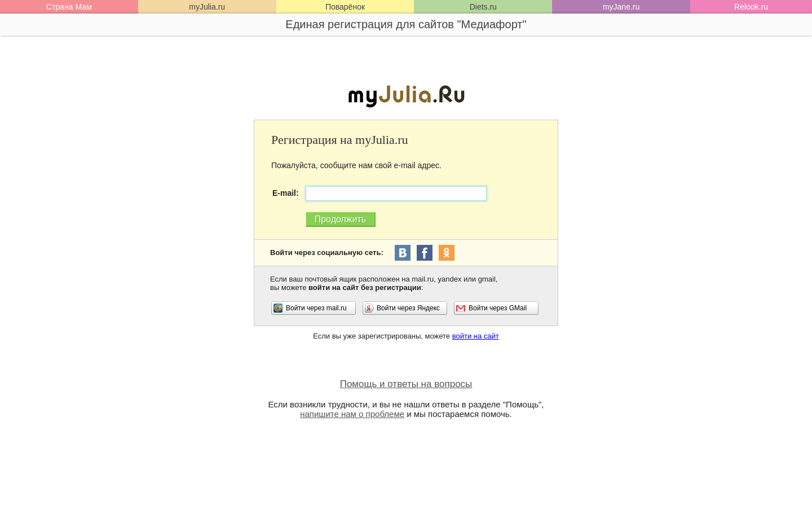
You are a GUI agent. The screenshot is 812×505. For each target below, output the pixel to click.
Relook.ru (751, 7)
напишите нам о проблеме (352, 414)
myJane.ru (621, 7)
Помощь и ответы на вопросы (406, 384)
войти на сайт (476, 336)
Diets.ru (483, 7)
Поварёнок (345, 7)
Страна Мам (69, 7)
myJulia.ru (207, 7)
